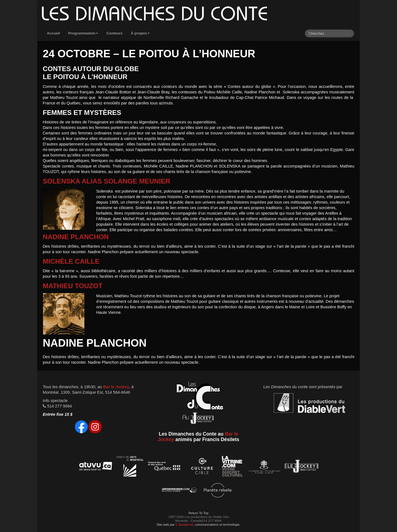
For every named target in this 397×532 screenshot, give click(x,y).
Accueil (53, 33)
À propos (140, 33)
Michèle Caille (71, 261)
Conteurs (115, 33)
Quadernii (184, 524)
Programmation (83, 33)
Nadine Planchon (76, 237)
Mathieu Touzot (73, 286)
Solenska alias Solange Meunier (106, 181)
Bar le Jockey (116, 387)
